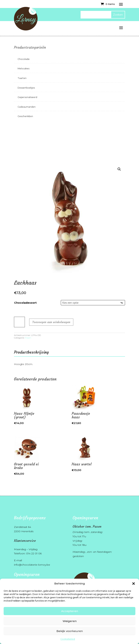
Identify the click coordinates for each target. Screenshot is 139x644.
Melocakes (23, 69)
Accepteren (70, 611)
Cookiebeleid (68, 639)
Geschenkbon (25, 116)
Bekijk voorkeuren (70, 631)
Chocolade (24, 59)
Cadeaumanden (27, 107)
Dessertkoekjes (26, 88)
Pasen (28, 338)
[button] (134, 584)
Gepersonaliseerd (27, 97)
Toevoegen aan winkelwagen (51, 322)
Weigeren (70, 621)
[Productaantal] (19, 322)
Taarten (22, 78)
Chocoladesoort (25, 303)
